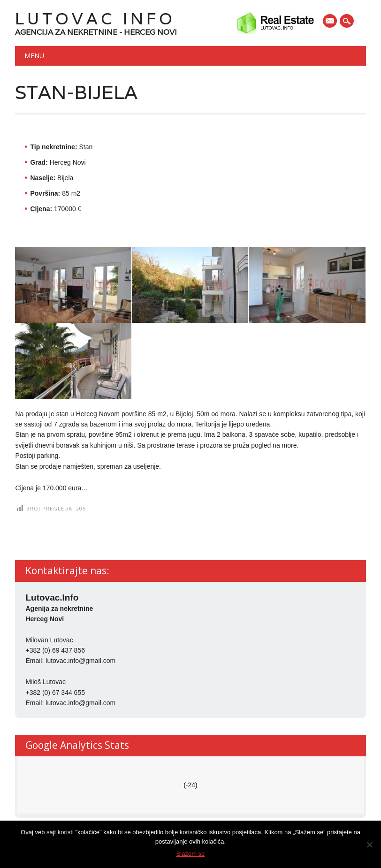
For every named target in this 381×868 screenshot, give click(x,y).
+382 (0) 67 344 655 (55, 693)
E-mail (330, 22)
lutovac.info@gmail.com (80, 661)
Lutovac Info (95, 19)
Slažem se (191, 854)
